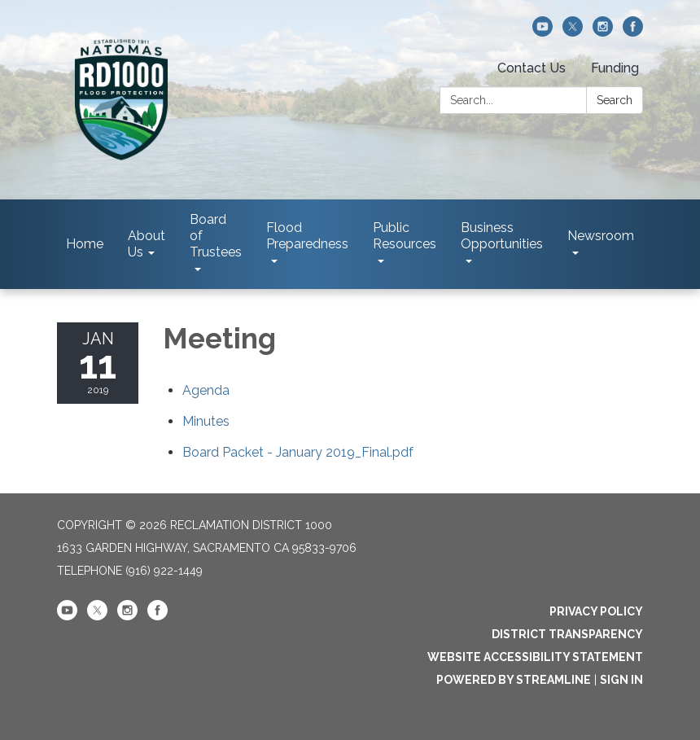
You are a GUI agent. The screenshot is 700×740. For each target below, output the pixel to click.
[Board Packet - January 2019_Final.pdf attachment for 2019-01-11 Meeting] (298, 452)
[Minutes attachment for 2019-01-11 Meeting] (206, 421)
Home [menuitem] (85, 244)
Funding (615, 68)
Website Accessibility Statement (535, 657)
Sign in (621, 680)
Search (615, 100)
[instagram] (603, 32)
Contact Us (532, 68)
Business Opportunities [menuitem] (502, 236)
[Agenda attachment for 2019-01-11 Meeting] (206, 390)
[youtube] (542, 32)
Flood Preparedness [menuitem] (307, 236)
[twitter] (573, 32)
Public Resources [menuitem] (405, 236)
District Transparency (567, 634)
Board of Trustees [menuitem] (216, 236)
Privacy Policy (596, 611)
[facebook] (633, 32)
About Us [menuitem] (147, 244)
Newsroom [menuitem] (601, 236)
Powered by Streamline (514, 680)
